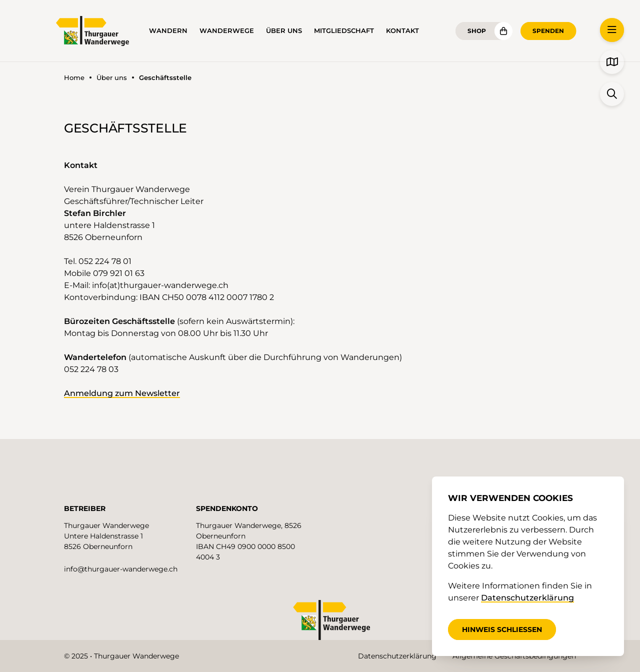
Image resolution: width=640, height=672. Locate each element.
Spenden (548, 31)
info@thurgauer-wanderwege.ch (121, 569)
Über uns (284, 31)
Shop (477, 31)
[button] (612, 30)
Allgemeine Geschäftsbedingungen (514, 656)
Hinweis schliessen (502, 629)
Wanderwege (227, 31)
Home (74, 78)
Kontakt (402, 31)
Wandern (168, 31)
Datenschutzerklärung (397, 656)
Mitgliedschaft (344, 31)
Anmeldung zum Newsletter (122, 393)
